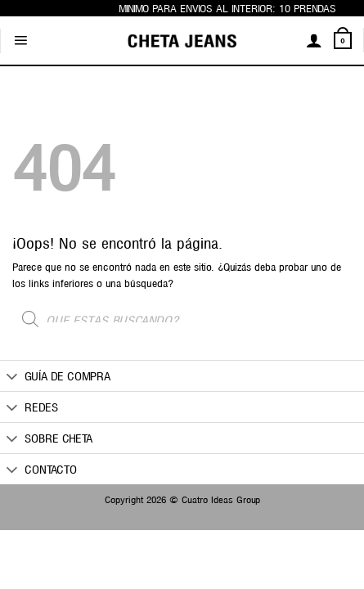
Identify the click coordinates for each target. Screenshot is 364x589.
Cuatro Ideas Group (221, 499)
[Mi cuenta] (314, 40)
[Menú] (20, 41)
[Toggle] (12, 377)
